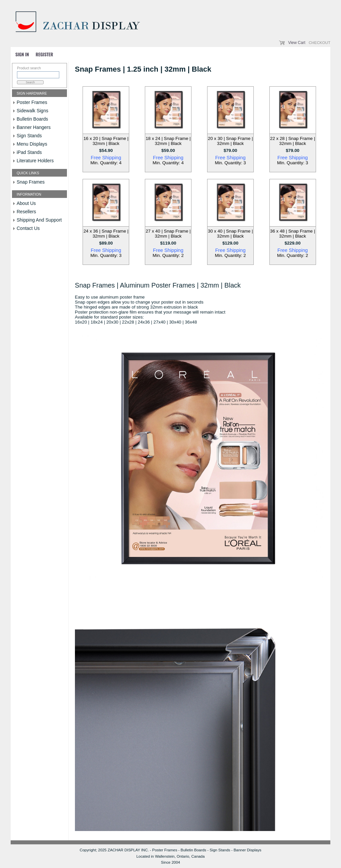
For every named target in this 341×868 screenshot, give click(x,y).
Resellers (26, 212)
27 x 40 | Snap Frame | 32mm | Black (168, 234)
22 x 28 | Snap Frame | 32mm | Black (293, 141)
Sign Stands (29, 136)
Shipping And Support (39, 220)
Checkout (320, 42)
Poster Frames (32, 102)
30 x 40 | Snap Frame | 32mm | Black (230, 234)
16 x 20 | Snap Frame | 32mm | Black (106, 141)
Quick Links (28, 173)
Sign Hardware (32, 93)
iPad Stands (29, 152)
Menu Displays (32, 144)
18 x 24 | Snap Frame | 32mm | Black (168, 141)
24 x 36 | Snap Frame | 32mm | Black (106, 234)
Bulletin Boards (32, 119)
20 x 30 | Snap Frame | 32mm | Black (230, 141)
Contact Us (28, 228)
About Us (26, 203)
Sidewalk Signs (32, 111)
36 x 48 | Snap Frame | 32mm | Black (293, 234)
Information (29, 194)
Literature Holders (35, 161)
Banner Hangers (34, 127)
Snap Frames (31, 182)
